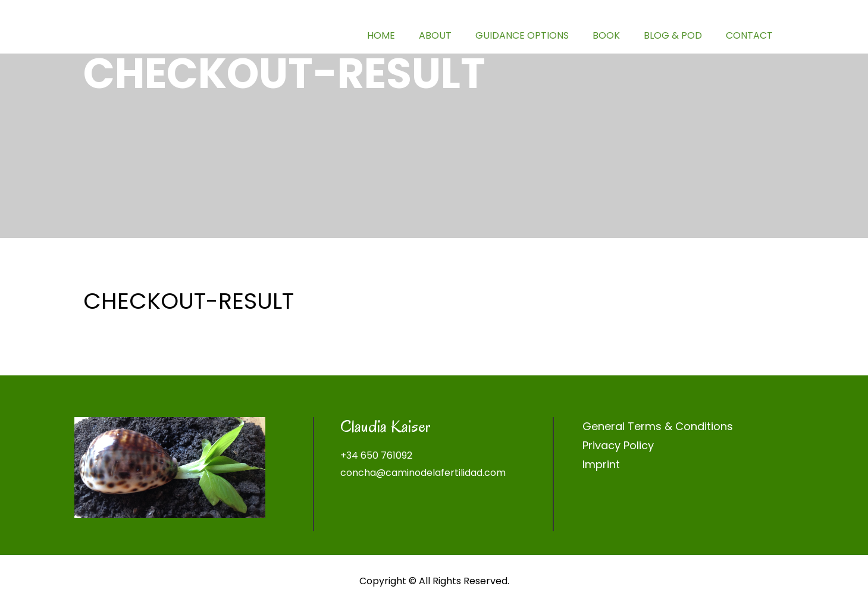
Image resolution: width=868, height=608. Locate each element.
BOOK (606, 35)
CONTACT (749, 35)
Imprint (601, 464)
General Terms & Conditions (658, 426)
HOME (381, 35)
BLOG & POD (673, 35)
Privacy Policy (618, 445)
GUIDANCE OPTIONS (522, 35)
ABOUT (435, 35)
